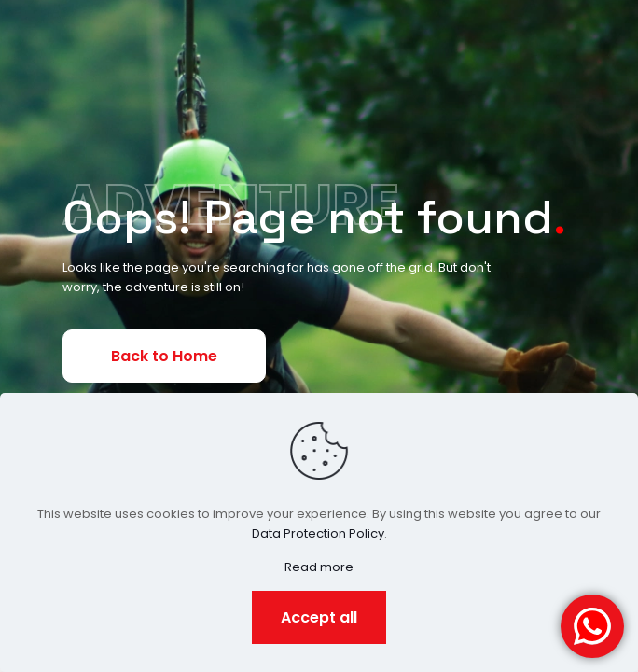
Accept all (319, 617)
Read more (319, 567)
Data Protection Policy (318, 533)
